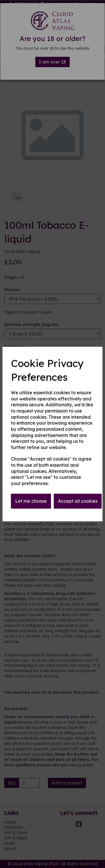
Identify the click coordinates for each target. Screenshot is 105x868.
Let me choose (31, 501)
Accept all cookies (78, 501)
